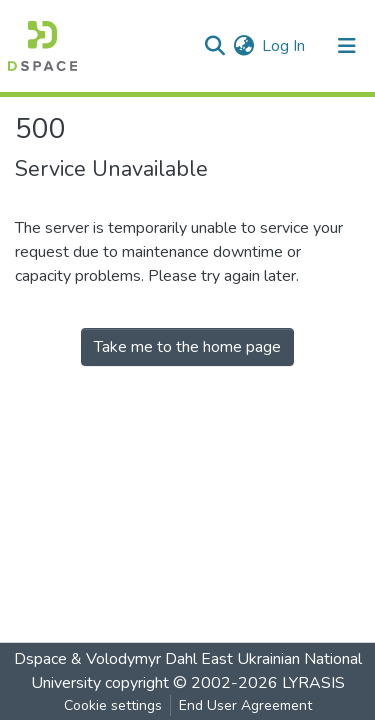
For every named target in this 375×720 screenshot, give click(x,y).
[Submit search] (214, 46)
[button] (243, 46)
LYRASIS (313, 683)
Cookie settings (113, 705)
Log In (284, 46)
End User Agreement (245, 705)
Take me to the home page (187, 347)
